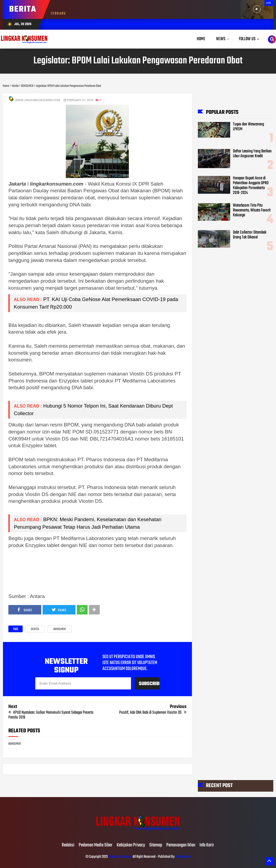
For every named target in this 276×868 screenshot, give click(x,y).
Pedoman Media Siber (96, 845)
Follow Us (247, 39)
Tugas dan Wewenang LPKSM (248, 127)
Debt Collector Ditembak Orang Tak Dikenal (250, 235)
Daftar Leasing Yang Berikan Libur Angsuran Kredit (252, 154)
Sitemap (156, 845)
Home (201, 39)
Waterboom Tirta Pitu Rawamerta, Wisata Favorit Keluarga (252, 210)
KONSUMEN (60, 629)
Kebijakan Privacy (131, 845)
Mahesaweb (182, 857)
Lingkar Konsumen (120, 857)
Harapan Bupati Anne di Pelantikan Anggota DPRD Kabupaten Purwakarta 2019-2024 (251, 186)
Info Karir (207, 845)
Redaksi (68, 845)
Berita (35, 629)
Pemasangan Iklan (181, 845)
